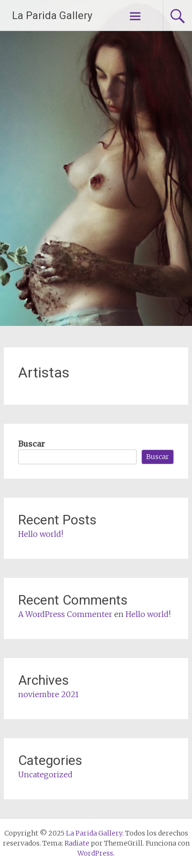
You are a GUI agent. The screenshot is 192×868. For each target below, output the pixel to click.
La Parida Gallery (52, 16)
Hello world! (41, 534)
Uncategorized (45, 774)
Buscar (32, 444)
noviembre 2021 (48, 694)
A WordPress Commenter (65, 614)
